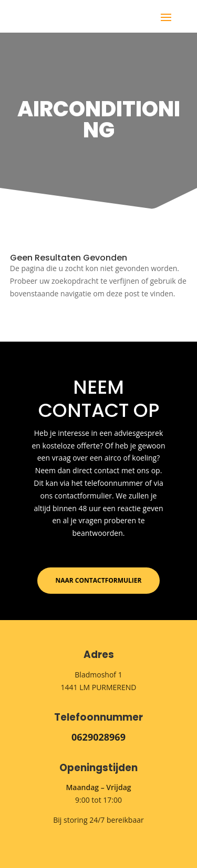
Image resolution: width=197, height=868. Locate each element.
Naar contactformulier (99, 580)
